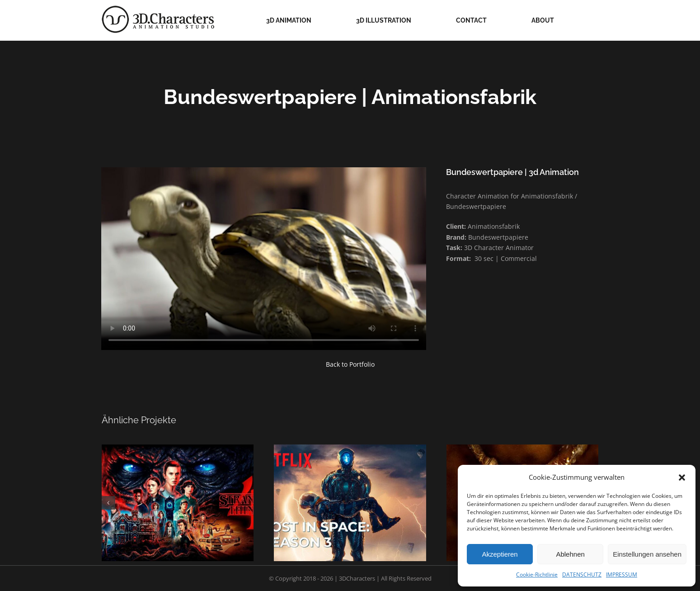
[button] (682, 478)
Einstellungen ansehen (647, 554)
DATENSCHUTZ (582, 574)
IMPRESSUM (622, 574)
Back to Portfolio (350, 364)
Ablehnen (570, 554)
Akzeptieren (500, 554)
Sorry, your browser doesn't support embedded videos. (264, 259)
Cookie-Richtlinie (537, 574)
